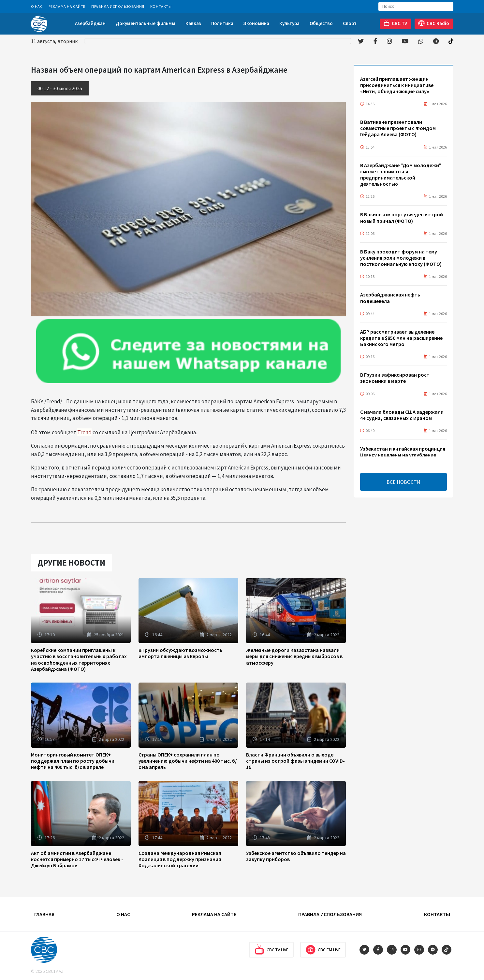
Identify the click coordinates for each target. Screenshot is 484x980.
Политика (222, 23)
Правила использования (118, 6)
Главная (44, 914)
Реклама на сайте (67, 6)
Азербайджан (90, 23)
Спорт (350, 23)
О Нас (37, 6)
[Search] (416, 7)
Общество (321, 23)
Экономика (256, 23)
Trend (84, 432)
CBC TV (395, 23)
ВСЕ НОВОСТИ (403, 482)
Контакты (161, 6)
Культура (289, 23)
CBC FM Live (323, 950)
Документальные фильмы (146, 23)
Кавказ (193, 23)
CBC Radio (434, 23)
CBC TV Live (271, 950)
